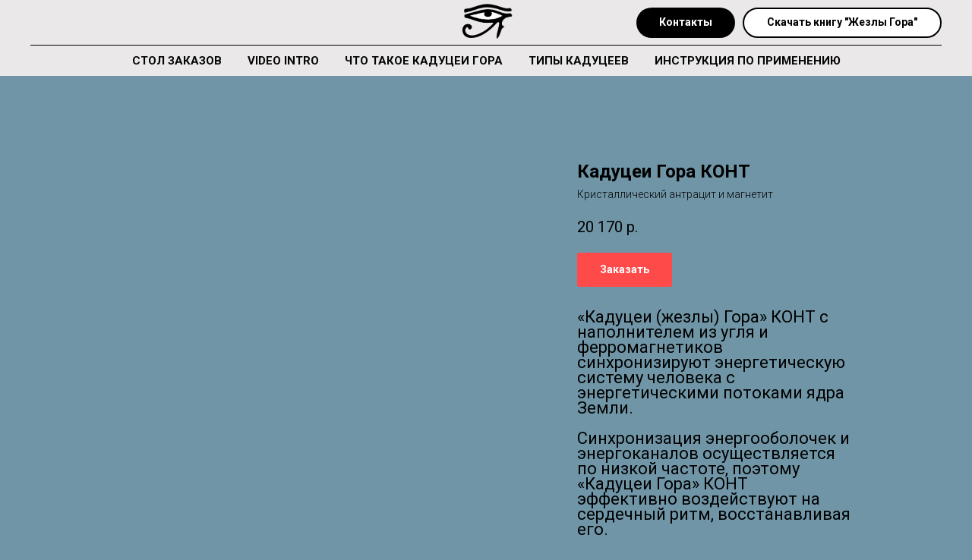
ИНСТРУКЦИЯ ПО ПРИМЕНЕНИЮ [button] (748, 61)
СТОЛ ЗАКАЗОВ (177, 61)
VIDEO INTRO (283, 61)
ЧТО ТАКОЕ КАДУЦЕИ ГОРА (424, 61)
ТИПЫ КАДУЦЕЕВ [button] (579, 61)
